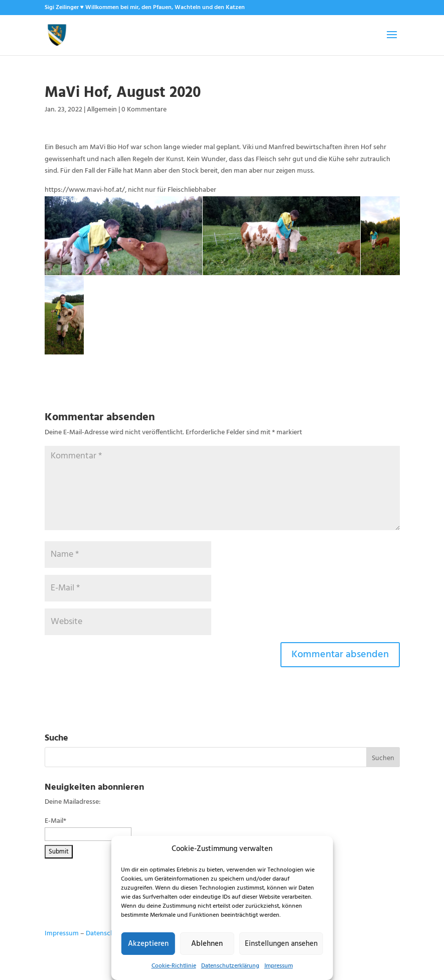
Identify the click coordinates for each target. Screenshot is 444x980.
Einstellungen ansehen (281, 944)
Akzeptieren (148, 944)
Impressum (279, 966)
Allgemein (102, 110)
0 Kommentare (144, 110)
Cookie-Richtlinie (174, 966)
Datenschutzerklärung (230, 966)
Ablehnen (207, 944)
